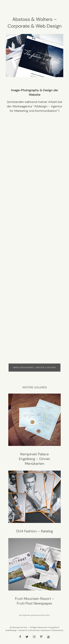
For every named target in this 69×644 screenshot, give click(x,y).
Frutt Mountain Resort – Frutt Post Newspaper (34, 573)
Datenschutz (58, 632)
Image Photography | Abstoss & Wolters (34, 369)
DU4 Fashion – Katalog (34, 503)
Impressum (46, 632)
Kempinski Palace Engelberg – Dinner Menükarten (34, 431)
